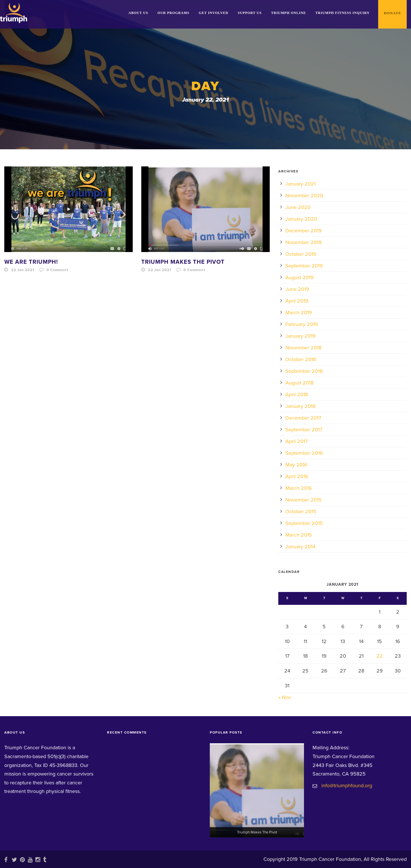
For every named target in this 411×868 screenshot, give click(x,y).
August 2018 (299, 383)
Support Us (250, 13)
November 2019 (304, 242)
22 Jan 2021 (23, 270)
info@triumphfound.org (347, 786)
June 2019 (297, 289)
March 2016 (299, 488)
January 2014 (300, 547)
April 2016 (297, 476)
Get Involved (214, 13)
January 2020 (301, 219)
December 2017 (303, 418)
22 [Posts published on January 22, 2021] (380, 656)
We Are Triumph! (31, 262)
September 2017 (304, 430)
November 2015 (304, 500)
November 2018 (303, 348)
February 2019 (302, 324)
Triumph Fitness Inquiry (342, 13)
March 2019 (299, 313)
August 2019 (300, 277)
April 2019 (297, 301)
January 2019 (301, 336)
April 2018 (297, 394)
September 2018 (304, 371)
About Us (138, 13)
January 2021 (301, 184)
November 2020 (304, 196)
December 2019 (304, 231)
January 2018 (300, 406)
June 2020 (298, 207)
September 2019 (304, 266)
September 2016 (304, 453)
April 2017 (297, 441)
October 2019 (301, 254)
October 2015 (301, 511)
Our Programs (174, 13)
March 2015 (299, 535)
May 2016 (296, 465)
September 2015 (304, 523)
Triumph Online (289, 13)
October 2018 (301, 359)
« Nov (285, 697)
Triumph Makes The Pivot (183, 262)
